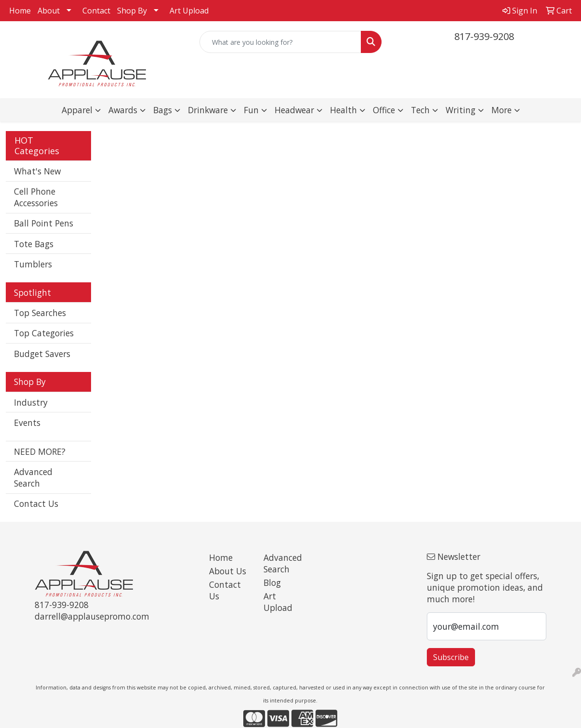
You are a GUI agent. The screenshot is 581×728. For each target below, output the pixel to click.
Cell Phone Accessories (36, 197)
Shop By (132, 11)
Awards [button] (123, 110)
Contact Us (36, 503)
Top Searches (40, 313)
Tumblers (33, 264)
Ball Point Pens (44, 223)
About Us (228, 571)
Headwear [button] (294, 110)
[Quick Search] (280, 42)
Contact (96, 11)
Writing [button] (461, 110)
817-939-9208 (484, 36)
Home (20, 11)
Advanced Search (33, 477)
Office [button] (384, 110)
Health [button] (343, 110)
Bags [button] (163, 110)
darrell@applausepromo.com (92, 616)
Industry (31, 402)
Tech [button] (420, 110)
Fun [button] (251, 110)
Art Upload (189, 11)
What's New (37, 171)
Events (27, 423)
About (49, 11)
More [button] (502, 110)
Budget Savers (42, 354)
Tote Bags (34, 244)
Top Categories (44, 333)
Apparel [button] (77, 110)
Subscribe (451, 657)
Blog (272, 582)
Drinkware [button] (208, 110)
